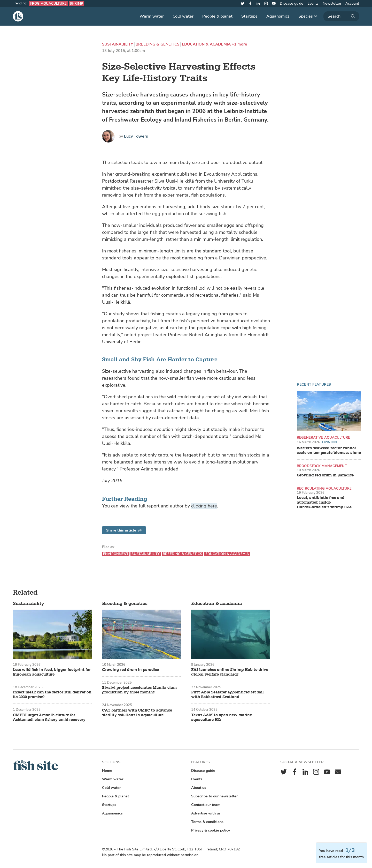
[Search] (341, 16)
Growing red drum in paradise (325, 475)
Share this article (124, 530)
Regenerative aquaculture (323, 437)
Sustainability (118, 44)
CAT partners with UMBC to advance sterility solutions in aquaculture (137, 713)
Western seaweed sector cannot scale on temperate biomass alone (329, 451)
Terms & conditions (207, 822)
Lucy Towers (136, 136)
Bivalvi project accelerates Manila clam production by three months (139, 690)
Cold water (183, 16)
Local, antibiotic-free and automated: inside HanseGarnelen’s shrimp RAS (325, 503)
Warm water (152, 16)
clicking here (204, 506)
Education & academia (206, 44)
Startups (249, 16)
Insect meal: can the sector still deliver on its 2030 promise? (52, 695)
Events (313, 3)
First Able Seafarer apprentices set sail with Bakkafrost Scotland (227, 695)
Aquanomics (278, 16)
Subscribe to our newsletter (214, 796)
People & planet (217, 16)
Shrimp (76, 3)
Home (107, 771)
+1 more (239, 44)
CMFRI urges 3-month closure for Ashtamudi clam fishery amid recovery (49, 717)
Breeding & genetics (157, 44)
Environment (116, 554)
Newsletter (332, 3)
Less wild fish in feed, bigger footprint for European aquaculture (52, 672)
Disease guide (292, 3)
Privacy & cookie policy (211, 830)
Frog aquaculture (48, 3)
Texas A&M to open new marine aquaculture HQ (222, 717)
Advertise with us (206, 813)
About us (199, 788)
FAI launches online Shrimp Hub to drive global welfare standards (230, 672)
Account (352, 3)
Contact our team (206, 805)
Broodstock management (322, 466)
